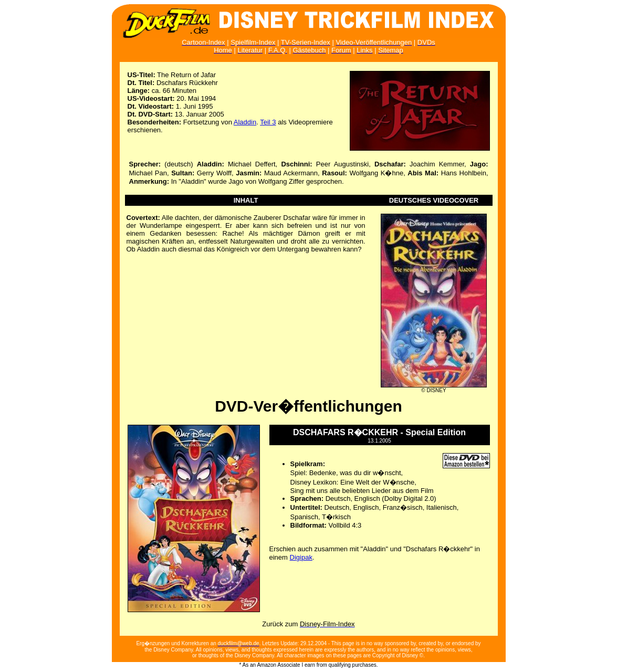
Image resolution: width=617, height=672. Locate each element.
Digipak (301, 557)
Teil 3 (268, 122)
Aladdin (245, 122)
